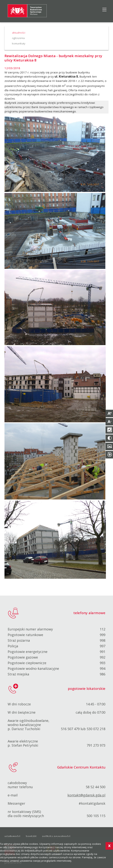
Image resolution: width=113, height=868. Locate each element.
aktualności (19, 33)
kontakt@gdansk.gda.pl (86, 795)
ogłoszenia (18, 38)
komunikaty (19, 43)
